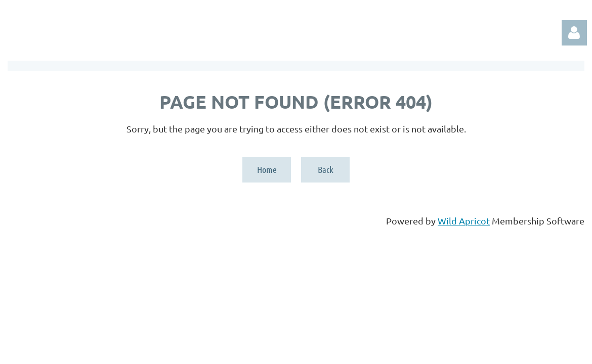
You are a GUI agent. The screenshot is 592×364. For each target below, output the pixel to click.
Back (326, 169)
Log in (574, 33)
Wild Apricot (464, 221)
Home (267, 169)
